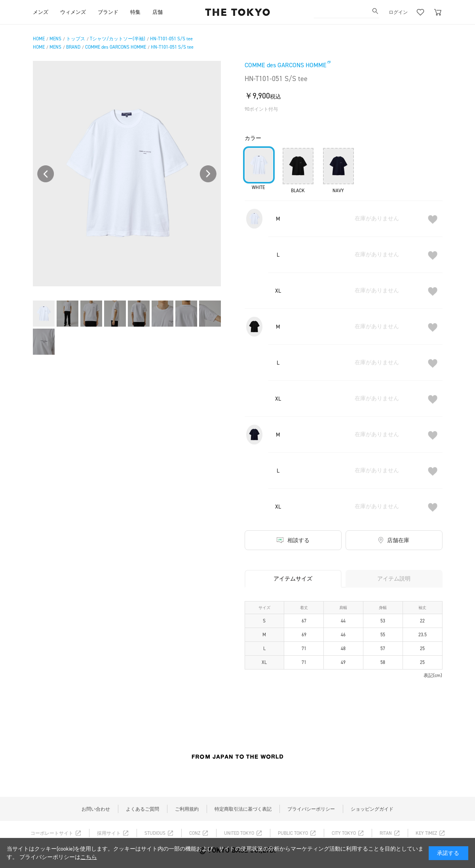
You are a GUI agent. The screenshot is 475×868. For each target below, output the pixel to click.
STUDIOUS (155, 833)
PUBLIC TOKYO (293, 833)
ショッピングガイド (372, 809)
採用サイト (109, 833)
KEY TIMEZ (426, 833)
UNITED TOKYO (239, 833)
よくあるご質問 (142, 809)
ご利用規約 (187, 809)
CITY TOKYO (344, 833)
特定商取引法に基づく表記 (243, 809)
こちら (89, 857)
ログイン (398, 12)
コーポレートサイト (52, 833)
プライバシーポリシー (311, 809)
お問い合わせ (96, 809)
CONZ (195, 833)
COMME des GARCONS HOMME (286, 65)
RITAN (386, 833)
